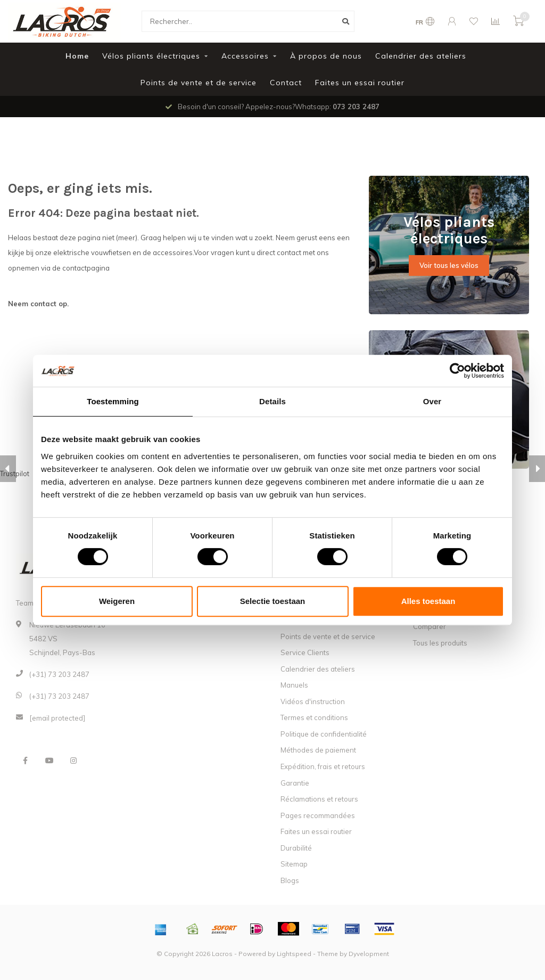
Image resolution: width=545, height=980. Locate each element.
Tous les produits (440, 643)
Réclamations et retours (319, 799)
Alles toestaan (428, 601)
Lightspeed (294, 954)
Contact (286, 83)
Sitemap (294, 864)
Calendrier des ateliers (421, 56)
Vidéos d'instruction (313, 701)
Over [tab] (432, 401)
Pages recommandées (318, 815)
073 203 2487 (356, 107)
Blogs (290, 880)
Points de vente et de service (199, 83)
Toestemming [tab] (113, 401)
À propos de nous (326, 56)
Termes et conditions (314, 717)
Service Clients (305, 652)
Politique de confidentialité (324, 734)
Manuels (294, 685)
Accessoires (245, 56)
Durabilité (296, 848)
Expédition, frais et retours (323, 766)
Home (77, 56)
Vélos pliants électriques (151, 56)
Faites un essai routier (360, 83)
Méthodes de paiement (318, 750)
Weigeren (117, 601)
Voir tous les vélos (449, 265)
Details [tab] (272, 401)
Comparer (430, 626)
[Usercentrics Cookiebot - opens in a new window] (457, 371)
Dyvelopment (369, 954)
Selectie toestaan (273, 601)
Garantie (295, 783)
